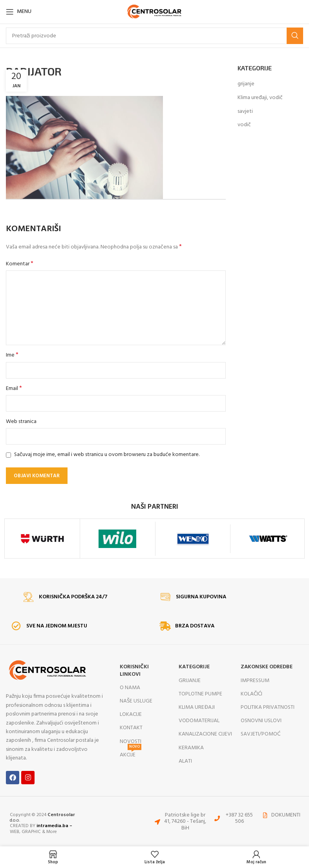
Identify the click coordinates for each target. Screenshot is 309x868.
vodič (244, 125)
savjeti (245, 112)
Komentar (20, 264)
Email (14, 389)
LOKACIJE (131, 714)
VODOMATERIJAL (199, 721)
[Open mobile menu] (19, 12)
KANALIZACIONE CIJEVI (205, 734)
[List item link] (235, 819)
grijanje (246, 84)
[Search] (154, 36)
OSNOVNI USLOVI (261, 721)
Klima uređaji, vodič (260, 98)
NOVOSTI (131, 742)
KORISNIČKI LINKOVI (134, 670)
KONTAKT (131, 728)
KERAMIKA (191, 748)
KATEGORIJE (194, 667)
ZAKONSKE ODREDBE (267, 667)
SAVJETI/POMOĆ (261, 734)
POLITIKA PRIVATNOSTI (268, 707)
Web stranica (21, 422)
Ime (12, 355)
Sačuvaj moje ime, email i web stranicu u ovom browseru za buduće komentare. (107, 455)
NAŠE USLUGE (136, 701)
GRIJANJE (190, 681)
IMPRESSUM (255, 681)
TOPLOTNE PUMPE (200, 694)
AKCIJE (131, 754)
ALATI (185, 761)
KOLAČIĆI (251, 694)
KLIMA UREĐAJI (197, 707)
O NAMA (130, 688)
